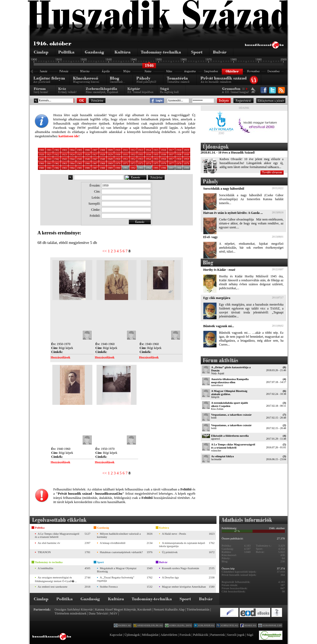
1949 (110, 159)
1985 (80, 168)
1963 (64, 163)
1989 (110, 168)
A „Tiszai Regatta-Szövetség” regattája (116, 579)
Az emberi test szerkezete (53, 587)
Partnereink (217, 635)
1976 (164, 163)
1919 (187, 150)
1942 (57, 159)
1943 (64, 159)
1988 (103, 168)
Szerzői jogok (236, 635)
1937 (171, 154)
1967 (95, 163)
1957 (171, 159)
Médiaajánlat (150, 635)
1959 (187, 159)
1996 (164, 168)
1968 (103, 163)
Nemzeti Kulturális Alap (169, 609)
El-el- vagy (211, 237)
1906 (87, 150)
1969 (110, 163)
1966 (87, 163)
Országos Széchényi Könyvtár (74, 609)
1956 (164, 159)
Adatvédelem (169, 635)
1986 (87, 168)
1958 (179, 159)
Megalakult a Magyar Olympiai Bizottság (117, 570)
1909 (110, 150)
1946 (87, 159)
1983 (64, 168)
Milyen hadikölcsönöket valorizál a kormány (119, 535)
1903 (64, 150)
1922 (57, 154)
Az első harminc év (49, 543)
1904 (72, 150)
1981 (49, 168)
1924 (72, 154)
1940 (42, 159)
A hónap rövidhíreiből (113, 543)
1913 (141, 150)
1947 (95, 159)
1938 (179, 154)
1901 (49, 150)
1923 (64, 154)
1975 (156, 163)
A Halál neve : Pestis (174, 534)
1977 (171, 163)
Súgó (250, 635)
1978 (179, 163)
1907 (95, 150)
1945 (80, 159)
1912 (133, 150)
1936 (164, 154)
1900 (42, 150)
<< (105, 251)
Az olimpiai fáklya (223, 456)
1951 (125, 159)
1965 (80, 163)
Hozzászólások (61, 357)
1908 (103, 150)
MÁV (114, 613)
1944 (72, 159)
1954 (148, 159)
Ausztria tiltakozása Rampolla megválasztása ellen (230, 381)
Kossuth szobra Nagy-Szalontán (181, 568)
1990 (118, 168)
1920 (42, 154)
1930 (118, 154)
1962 (57, 163)
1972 (133, 163)
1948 (103, 159)
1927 (95, 154)
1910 (118, 150)
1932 (133, 154)
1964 (72, 163)
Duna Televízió (98, 613)
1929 (110, 154)
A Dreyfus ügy (171, 577)
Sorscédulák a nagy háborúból (224, 189)
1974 (148, 163)
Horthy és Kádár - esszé (219, 270)
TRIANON (44, 552)
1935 (156, 154)
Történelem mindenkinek (71, 613)
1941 (49, 159)
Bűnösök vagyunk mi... (219, 326)
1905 (80, 150)
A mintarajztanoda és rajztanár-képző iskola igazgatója (182, 544)
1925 (80, 154)
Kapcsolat (116, 635)
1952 (133, 159)
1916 (164, 150)
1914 (148, 150)
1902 (57, 150)
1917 (171, 150)
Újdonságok (132, 635)
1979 (187, 163)
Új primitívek (170, 552)
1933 (141, 154)
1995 (156, 168)
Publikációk (201, 635)
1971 (125, 163)
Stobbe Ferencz (109, 587)
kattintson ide (68, 136)
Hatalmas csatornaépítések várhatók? (121, 552)
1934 (148, 154)
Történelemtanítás (198, 609)
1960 (42, 163)
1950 (118, 159)
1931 (125, 154)
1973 (141, 163)
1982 (57, 168)
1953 (141, 159)
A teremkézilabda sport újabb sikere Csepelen (230, 404)
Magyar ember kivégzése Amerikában (184, 587)
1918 (179, 150)
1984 (72, 168)
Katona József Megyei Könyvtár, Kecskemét (123, 609)
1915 (156, 150)
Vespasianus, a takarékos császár (232, 415)
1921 (49, 154)
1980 (42, 168)
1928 (103, 154)
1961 (49, 163)
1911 (125, 150)
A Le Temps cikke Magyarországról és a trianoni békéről (233, 446)
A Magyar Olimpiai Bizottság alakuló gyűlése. (229, 392)
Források (185, 635)
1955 (156, 159)
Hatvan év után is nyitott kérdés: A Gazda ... (233, 213)
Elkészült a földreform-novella (230, 436)
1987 (95, 168)
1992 (133, 168)
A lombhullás (46, 568)
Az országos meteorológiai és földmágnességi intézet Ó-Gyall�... (56, 579)
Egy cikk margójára (217, 298)
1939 (187, 154)
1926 (87, 154)
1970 (118, 163)
